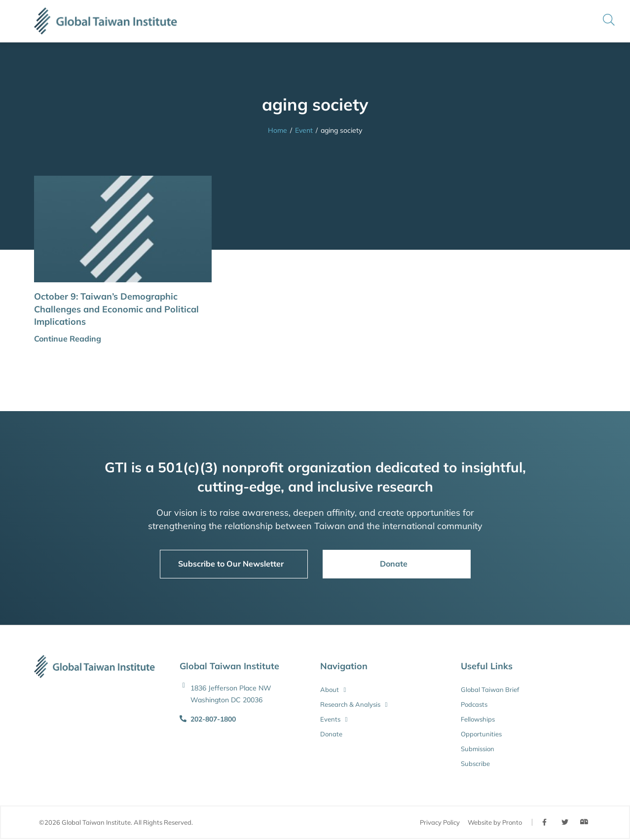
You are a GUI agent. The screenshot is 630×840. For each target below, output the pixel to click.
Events (334, 719)
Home (278, 130)
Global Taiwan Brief (490, 689)
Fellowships (478, 719)
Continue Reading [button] (68, 339)
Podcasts (474, 704)
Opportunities (481, 734)
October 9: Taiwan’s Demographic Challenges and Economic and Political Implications (116, 309)
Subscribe (475, 764)
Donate (331, 734)
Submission (478, 749)
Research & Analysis (354, 704)
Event (304, 130)
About (333, 689)
